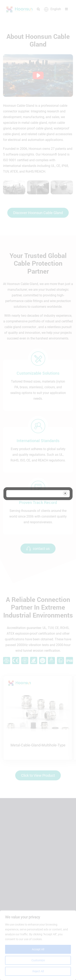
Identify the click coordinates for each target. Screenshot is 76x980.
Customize (38, 960)
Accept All (38, 949)
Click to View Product (38, 775)
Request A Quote (22, 900)
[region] (38, 945)
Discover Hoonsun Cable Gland (38, 213)
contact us (38, 549)
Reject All (38, 971)
